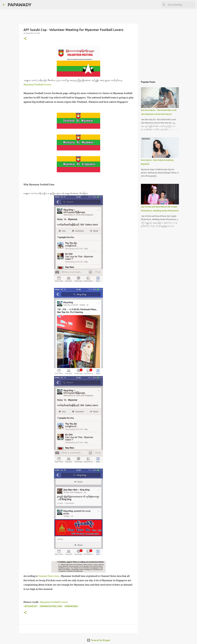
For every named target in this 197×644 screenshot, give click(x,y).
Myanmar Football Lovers (37, 85)
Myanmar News (71, 606)
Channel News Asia (49, 576)
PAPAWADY (19, 5)
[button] (25, 39)
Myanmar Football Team (51, 606)
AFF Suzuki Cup (31, 606)
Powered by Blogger (99, 640)
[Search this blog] (181, 5)
